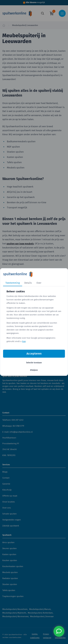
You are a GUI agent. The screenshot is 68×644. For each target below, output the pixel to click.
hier (24, 341)
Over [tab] (39, 283)
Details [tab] (28, 283)
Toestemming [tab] (13, 283)
